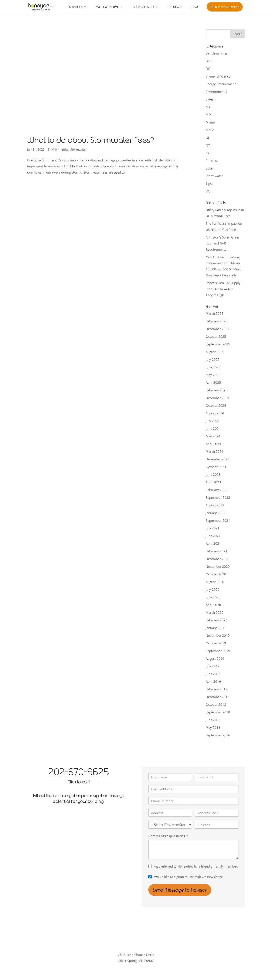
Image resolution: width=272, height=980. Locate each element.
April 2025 (213, 382)
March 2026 (215, 313)
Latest (210, 99)
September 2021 (218, 520)
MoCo (210, 130)
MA (208, 107)
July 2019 (213, 666)
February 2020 (217, 620)
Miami (210, 122)
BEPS (209, 61)
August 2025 (215, 352)
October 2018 (216, 704)
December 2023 (217, 459)
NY (208, 145)
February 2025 (217, 390)
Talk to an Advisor (225, 7)
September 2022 (218, 497)
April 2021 (213, 543)
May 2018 (213, 727)
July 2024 (213, 421)
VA (208, 191)
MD (208, 115)
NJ (207, 138)
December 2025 (217, 329)
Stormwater (79, 149)
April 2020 (213, 605)
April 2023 (213, 482)
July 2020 (213, 589)
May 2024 (213, 436)
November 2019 (218, 635)
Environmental (58, 149)
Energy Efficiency (218, 76)
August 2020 (215, 582)
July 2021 (213, 528)
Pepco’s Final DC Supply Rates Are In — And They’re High (223, 289)
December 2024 (217, 398)
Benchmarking (216, 53)
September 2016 (218, 735)
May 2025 (213, 375)
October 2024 (216, 405)
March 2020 (215, 612)
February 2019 (217, 689)
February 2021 (217, 551)
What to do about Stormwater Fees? (91, 140)
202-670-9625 (79, 772)
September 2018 (218, 712)
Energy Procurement (221, 84)
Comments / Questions (167, 836)
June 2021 (213, 536)
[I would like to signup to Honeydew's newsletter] (150, 877)
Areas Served (143, 7)
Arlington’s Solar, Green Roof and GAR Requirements (223, 243)
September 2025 (218, 344)
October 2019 (216, 643)
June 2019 (213, 674)
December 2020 (217, 559)
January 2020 (215, 628)
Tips (209, 184)
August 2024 (215, 413)
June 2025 (213, 367)
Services (76, 7)
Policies (211, 161)
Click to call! (79, 782)
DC (208, 69)
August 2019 (215, 658)
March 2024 (215, 451)
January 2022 (215, 513)
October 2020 (216, 574)
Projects (175, 7)
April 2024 (213, 444)
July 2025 (213, 359)
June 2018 (213, 720)
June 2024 (213, 428)
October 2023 (216, 467)
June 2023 (213, 474)
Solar (209, 168)
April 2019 (213, 681)
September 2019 (218, 651)
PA (208, 153)
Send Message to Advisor (182, 890)
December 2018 (217, 697)
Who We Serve (108, 7)
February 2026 (217, 321)
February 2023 (217, 490)
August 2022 (215, 505)
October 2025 (216, 336)
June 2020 (213, 597)
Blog (195, 7)
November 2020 (218, 566)
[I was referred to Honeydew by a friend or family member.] (150, 866)
